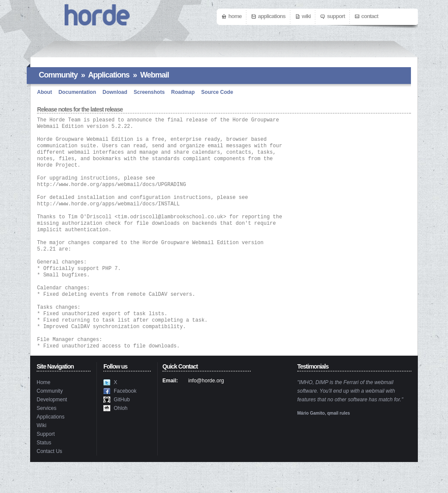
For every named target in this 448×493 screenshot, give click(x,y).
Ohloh (121, 439)
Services (47, 439)
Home (235, 16)
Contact (370, 16)
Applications (272, 16)
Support (336, 16)
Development (52, 431)
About (45, 92)
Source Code (217, 92)
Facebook (125, 422)
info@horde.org (206, 412)
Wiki (306, 16)
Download (115, 92)
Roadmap (183, 92)
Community (58, 75)
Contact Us (49, 482)
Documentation (77, 92)
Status (44, 474)
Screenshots (149, 92)
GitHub (122, 431)
